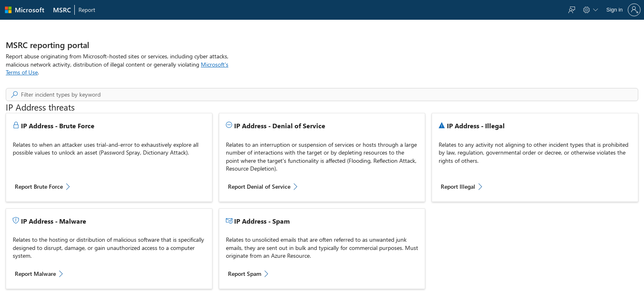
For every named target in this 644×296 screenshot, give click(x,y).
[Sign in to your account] (623, 10)
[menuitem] (62, 10)
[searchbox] (329, 95)
